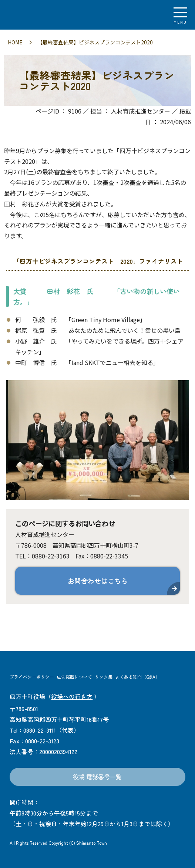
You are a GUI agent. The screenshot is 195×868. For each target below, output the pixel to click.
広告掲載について (74, 677)
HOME (15, 42)
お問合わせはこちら (98, 581)
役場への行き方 (72, 696)
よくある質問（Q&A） (137, 677)
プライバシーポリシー (32, 677)
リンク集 (104, 677)
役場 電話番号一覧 (97, 777)
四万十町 (46, 15)
